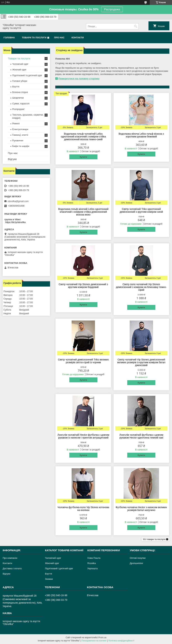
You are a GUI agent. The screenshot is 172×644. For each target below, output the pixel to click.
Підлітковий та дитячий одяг (27, 75)
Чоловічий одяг (20, 64)
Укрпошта (92, 568)
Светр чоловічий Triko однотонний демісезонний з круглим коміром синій (141, 210)
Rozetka (92, 563)
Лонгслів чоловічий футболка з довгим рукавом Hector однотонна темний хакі (141, 436)
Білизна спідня (20, 92)
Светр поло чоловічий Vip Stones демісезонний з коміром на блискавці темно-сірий (141, 287)
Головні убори (20, 81)
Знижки (49, 579)
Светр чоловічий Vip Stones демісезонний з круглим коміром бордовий (83, 286)
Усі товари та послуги (154, 539)
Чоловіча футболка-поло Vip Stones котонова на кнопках (83, 509)
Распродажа (112, 9)
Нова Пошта (94, 558)
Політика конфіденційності (121, 641)
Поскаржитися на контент (94, 641)
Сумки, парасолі (21, 104)
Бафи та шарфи (21, 146)
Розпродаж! (18, 109)
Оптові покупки (138, 558)
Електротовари (20, 129)
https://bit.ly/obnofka (15, 222)
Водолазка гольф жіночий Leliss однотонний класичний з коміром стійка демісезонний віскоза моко (83, 212)
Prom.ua (102, 638)
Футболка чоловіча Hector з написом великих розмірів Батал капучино (141, 509)
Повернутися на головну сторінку (79, 79)
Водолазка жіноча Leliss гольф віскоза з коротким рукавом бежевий (141, 135)
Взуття (16, 87)
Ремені (16, 123)
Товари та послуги (34, 38)
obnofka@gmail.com (18, 201)
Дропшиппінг (136, 563)
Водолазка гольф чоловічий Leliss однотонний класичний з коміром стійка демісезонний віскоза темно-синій (83, 137)
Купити (83, 157)
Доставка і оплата (12, 568)
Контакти (78, 38)
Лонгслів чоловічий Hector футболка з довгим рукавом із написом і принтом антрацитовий (83, 436)
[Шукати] (136, 26)
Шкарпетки (18, 98)
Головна (9, 38)
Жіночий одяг (19, 70)
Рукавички (18, 140)
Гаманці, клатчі (20, 135)
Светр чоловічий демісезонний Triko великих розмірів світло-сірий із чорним (83, 361)
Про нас (59, 38)
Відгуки (12, 159)
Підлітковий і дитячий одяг (59, 568)
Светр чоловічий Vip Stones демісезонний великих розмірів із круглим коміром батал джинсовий (141, 362)
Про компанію (10, 558)
